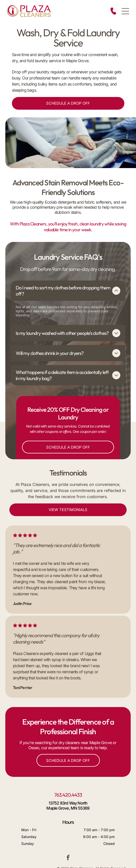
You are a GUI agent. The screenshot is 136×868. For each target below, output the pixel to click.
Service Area (53, 855)
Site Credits (71, 855)
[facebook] (68, 838)
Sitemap (86, 855)
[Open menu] (125, 11)
